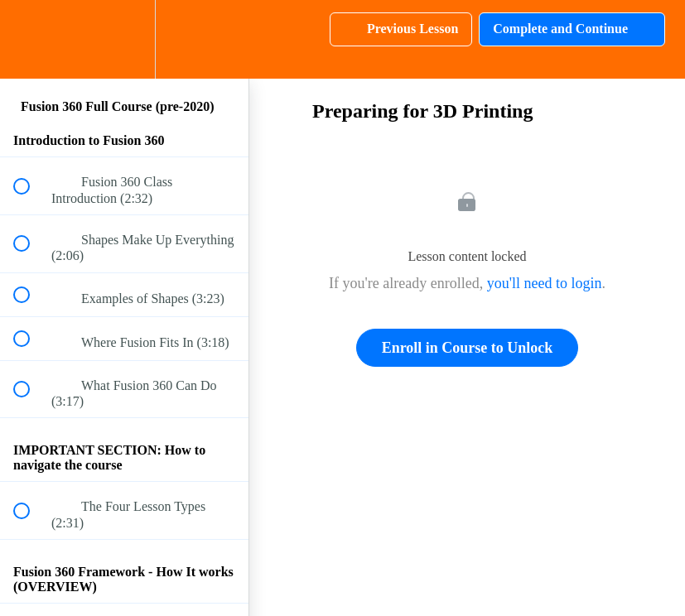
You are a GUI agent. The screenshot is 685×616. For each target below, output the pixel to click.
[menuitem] (124, 39)
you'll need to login (545, 283)
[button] (31, 39)
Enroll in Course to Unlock (468, 348)
